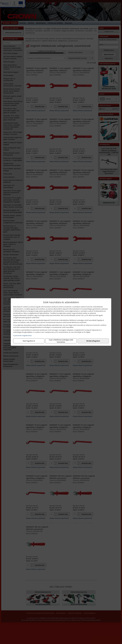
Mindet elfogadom (93, 341)
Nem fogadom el (29, 341)
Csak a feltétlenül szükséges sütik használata (61, 341)
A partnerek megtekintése (22, 335)
